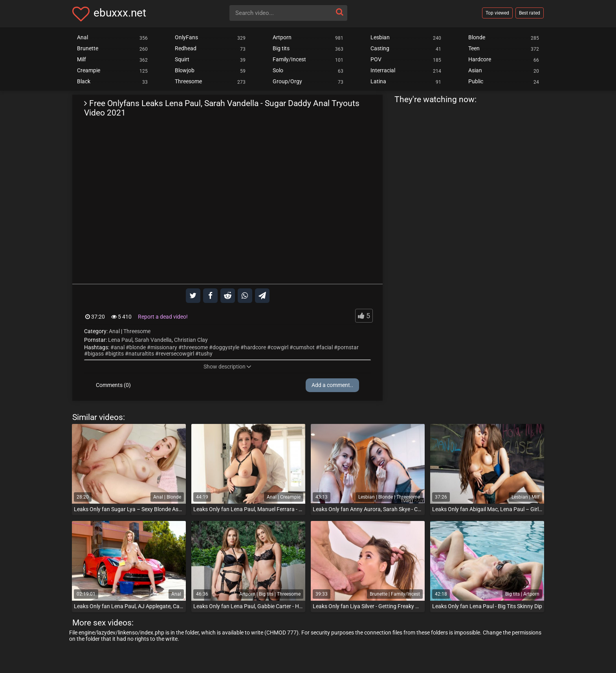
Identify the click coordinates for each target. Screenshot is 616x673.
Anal (114, 331)
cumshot (304, 347)
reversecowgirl (176, 354)
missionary (164, 347)
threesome (195, 347)
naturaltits (141, 354)
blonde (137, 347)
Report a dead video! (163, 317)
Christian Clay (191, 340)
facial (326, 347)
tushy (206, 354)
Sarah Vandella (153, 340)
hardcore (255, 347)
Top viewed (497, 13)
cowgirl (280, 347)
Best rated (530, 13)
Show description (227, 367)
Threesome (137, 331)
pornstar (348, 347)
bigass (96, 354)
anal (119, 347)
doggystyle (226, 347)
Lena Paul (120, 340)
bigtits (116, 354)
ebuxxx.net (120, 13)
